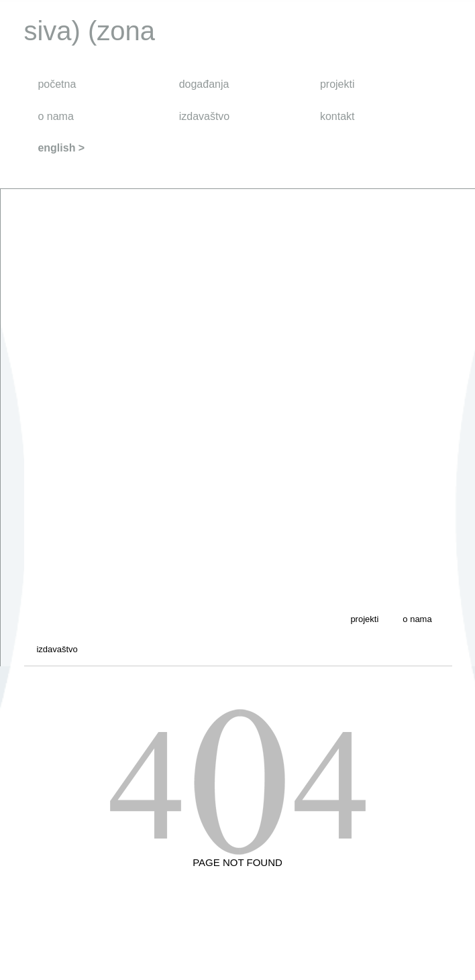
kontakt (337, 116)
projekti (337, 84)
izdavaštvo (205, 116)
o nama (55, 116)
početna (57, 84)
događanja (204, 84)
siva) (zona (89, 31)
